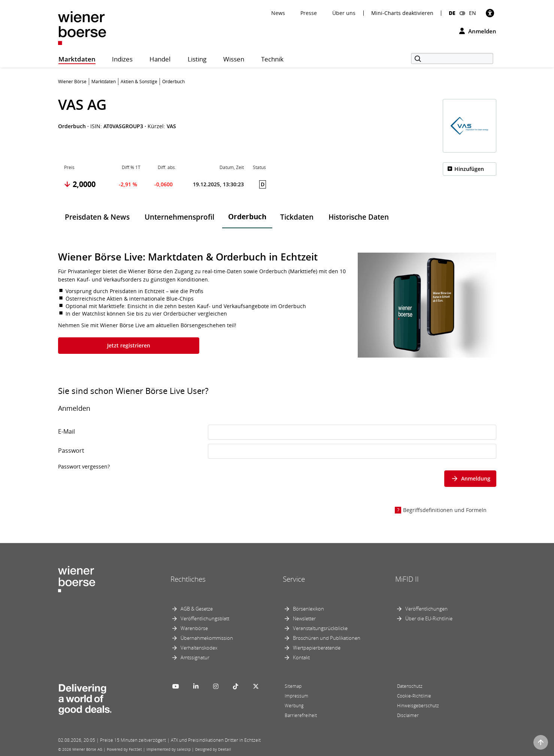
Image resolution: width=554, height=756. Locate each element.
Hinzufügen (469, 169)
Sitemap (293, 686)
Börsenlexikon (308, 609)
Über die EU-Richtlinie (429, 618)
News (278, 13)
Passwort (71, 451)
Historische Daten (359, 217)
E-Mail (66, 431)
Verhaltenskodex (199, 648)
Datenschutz (410, 686)
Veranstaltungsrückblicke (320, 628)
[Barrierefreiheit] (490, 13)
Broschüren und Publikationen (327, 638)
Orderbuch (247, 217)
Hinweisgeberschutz (418, 706)
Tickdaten (297, 217)
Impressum (296, 696)
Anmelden (478, 31)
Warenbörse (194, 628)
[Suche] (452, 58)
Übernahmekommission (207, 638)
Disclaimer (408, 715)
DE (452, 13)
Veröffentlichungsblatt (205, 618)
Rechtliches (188, 579)
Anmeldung (470, 478)
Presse (309, 13)
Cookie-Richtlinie (414, 696)
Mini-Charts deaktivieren (402, 13)
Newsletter (304, 618)
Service (294, 579)
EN (473, 13)
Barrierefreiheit (301, 715)
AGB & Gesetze (197, 609)
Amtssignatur (195, 657)
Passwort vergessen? (84, 466)
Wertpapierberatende (317, 648)
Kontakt (301, 657)
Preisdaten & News (97, 217)
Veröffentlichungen (426, 609)
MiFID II (407, 579)
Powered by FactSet (124, 749)
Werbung (294, 706)
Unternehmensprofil (179, 217)
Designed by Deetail (213, 749)
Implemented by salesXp (169, 749)
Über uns (344, 13)
